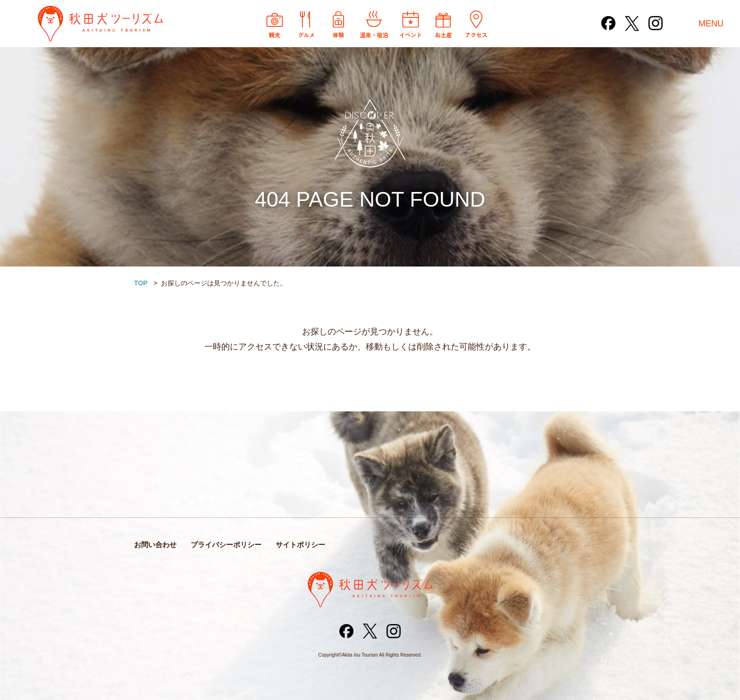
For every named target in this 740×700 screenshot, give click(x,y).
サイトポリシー (300, 545)
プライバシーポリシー (226, 545)
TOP (141, 283)
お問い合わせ (155, 545)
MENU (711, 24)
